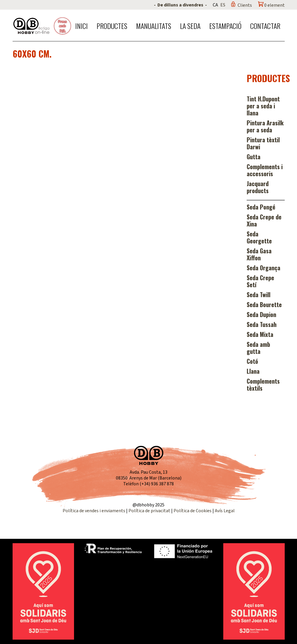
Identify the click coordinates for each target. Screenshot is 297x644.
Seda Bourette (264, 304)
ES (223, 5)
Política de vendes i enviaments (94, 511)
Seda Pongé (261, 207)
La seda (190, 26)
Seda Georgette (259, 237)
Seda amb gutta (258, 348)
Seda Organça (263, 268)
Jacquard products (258, 187)
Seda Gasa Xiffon (259, 254)
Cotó (252, 361)
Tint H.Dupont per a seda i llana (263, 106)
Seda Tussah (262, 324)
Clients (245, 5)
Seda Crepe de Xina (264, 220)
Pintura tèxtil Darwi (263, 143)
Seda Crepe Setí (260, 281)
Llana (253, 371)
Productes (112, 26)
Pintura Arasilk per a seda (265, 126)
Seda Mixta (260, 334)
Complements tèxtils (263, 385)
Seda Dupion (261, 314)
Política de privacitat (149, 511)
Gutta (254, 157)
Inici (81, 26)
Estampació (225, 26)
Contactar (265, 26)
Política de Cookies (193, 511)
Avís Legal (225, 511)
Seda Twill (259, 295)
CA (215, 5)
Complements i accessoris (265, 170)
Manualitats (154, 26)
